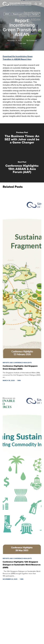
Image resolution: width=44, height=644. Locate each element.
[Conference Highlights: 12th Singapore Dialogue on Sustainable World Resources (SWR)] (22, 470)
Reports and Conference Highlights (26, 14)
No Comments (32, 41)
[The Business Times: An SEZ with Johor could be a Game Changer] (22, 138)
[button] (41, 4)
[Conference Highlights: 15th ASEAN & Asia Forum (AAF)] (22, 168)
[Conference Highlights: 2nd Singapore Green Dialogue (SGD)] (22, 274)
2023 (7, 14)
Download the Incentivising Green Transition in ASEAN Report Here (18, 58)
